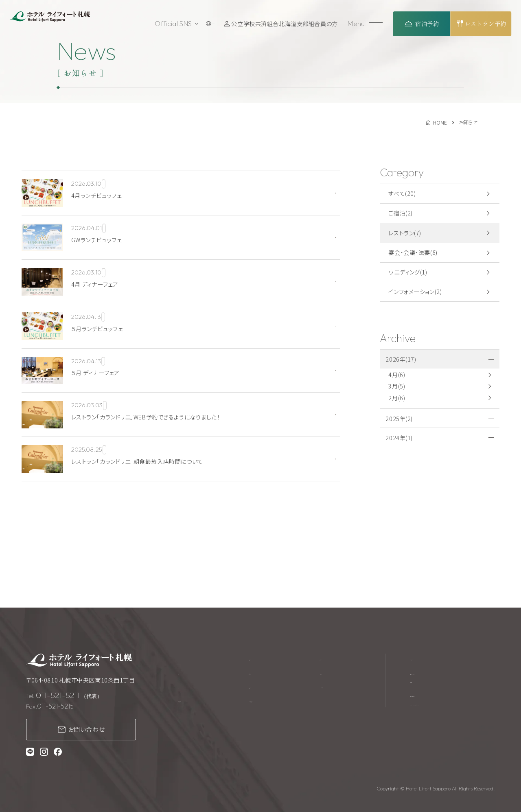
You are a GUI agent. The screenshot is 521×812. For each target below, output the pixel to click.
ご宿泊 (186, 674)
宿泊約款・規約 (430, 658)
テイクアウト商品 (271, 705)
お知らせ (334, 674)
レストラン (191, 689)
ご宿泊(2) (400, 213)
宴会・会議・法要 (199, 705)
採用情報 (335, 658)
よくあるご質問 (342, 689)
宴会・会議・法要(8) (413, 252)
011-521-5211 (58, 695)
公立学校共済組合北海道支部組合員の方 (287, 24)
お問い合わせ (86, 729)
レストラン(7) (405, 233)
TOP (184, 658)
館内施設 (261, 658)
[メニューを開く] (366, 24)
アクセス (260, 674)
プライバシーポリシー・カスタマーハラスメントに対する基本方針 (451, 710)
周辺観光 (261, 689)
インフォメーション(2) (415, 292)
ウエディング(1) (408, 272)
